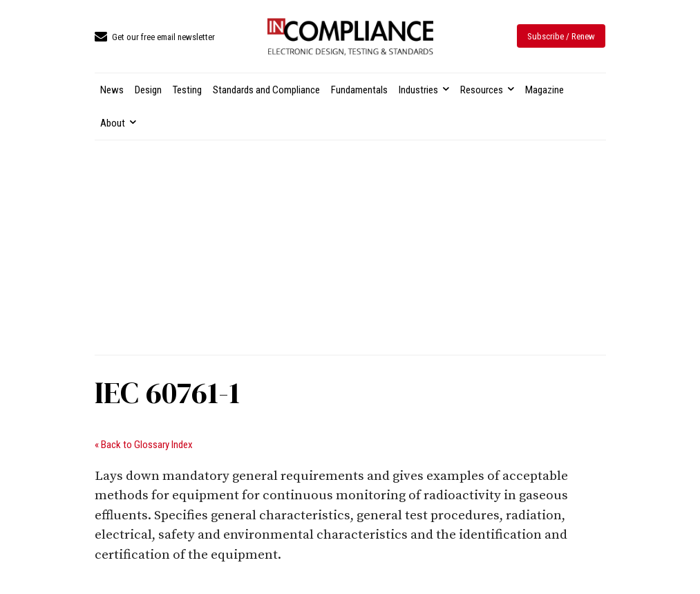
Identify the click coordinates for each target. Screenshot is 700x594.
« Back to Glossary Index (144, 445)
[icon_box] (155, 38)
